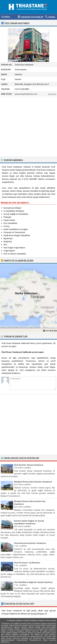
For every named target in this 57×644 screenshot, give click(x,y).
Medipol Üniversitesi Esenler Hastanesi (33, 482)
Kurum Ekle (51, 621)
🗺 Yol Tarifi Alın (50, 331)
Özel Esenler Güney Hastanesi (29, 465)
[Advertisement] (28, 127)
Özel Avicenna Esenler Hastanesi (30, 543)
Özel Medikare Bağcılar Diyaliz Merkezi (33, 582)
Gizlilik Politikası (30, 621)
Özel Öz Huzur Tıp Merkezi (27, 563)
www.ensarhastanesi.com (26, 94)
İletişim (42, 621)
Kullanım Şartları (15, 621)
